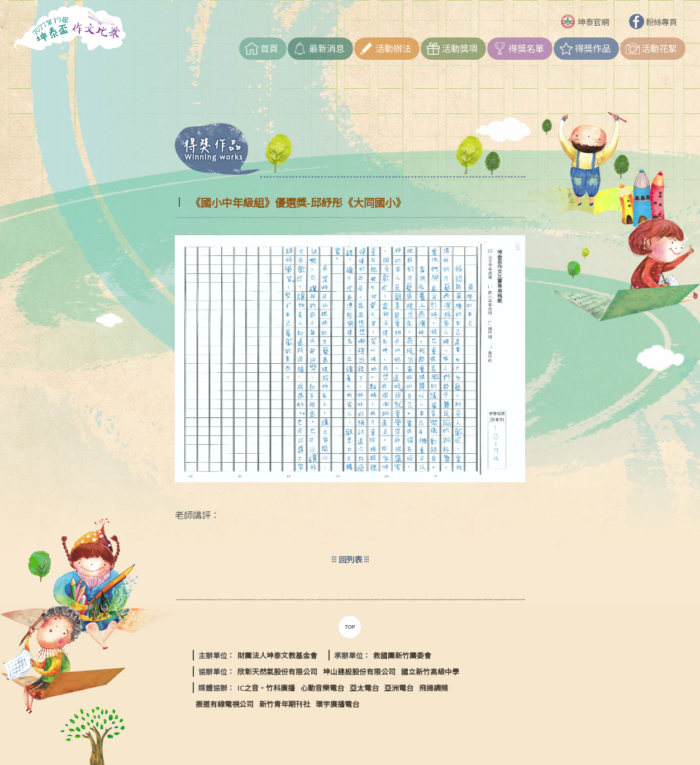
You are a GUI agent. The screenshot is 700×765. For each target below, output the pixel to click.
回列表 (350, 560)
